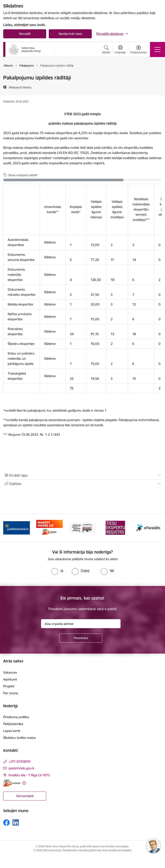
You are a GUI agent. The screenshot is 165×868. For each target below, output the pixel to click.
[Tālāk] (157, 528)
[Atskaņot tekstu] (20, 87)
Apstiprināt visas (70, 34)
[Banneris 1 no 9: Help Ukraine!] (17, 528)
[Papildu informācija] (24, 783)
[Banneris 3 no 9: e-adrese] (82, 528)
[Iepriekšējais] (8, 528)
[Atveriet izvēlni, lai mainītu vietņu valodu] (120, 50)
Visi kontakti (25, 796)
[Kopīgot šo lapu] (82, 484)
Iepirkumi (10, 679)
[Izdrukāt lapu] (82, 475)
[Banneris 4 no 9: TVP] (116, 528)
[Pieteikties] (81, 638)
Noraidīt (25, 34)
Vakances (10, 672)
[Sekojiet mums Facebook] (6, 823)
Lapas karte (12, 731)
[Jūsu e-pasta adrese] (81, 624)
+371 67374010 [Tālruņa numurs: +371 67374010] (20, 762)
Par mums (11, 693)
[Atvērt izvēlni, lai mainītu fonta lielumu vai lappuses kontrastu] (138, 50)
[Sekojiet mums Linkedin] (16, 823)
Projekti (9, 686)
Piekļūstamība (13, 724)
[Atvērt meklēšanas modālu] (106, 50)
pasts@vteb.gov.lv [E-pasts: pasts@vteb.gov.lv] (21, 768)
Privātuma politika (16, 717)
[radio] (57, 571)
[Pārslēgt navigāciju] (157, 50)
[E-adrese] (12, 783)
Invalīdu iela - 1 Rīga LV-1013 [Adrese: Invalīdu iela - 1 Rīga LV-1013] (29, 775)
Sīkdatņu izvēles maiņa (19, 738)
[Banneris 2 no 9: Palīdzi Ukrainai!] (50, 528)
